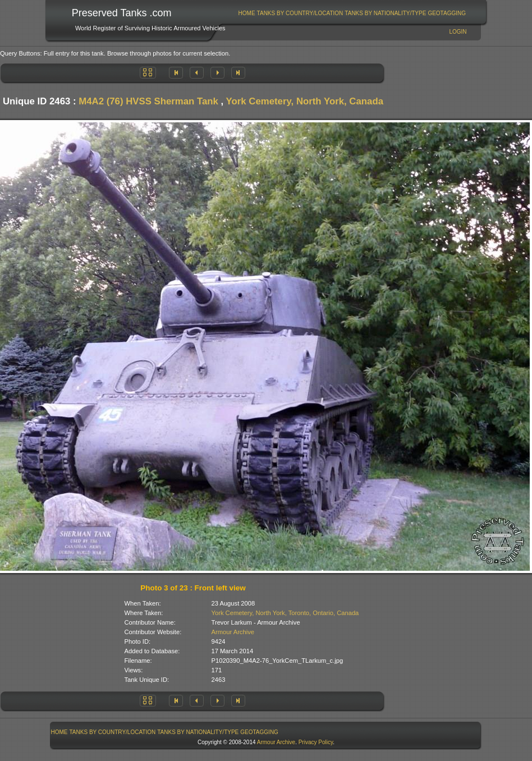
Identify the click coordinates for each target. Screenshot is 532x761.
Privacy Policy (316, 742)
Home (247, 13)
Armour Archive (233, 632)
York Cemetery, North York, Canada (305, 101)
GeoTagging (447, 13)
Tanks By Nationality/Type (385, 13)
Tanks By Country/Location (300, 13)
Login (458, 32)
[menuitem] (247, 13)
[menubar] (352, 13)
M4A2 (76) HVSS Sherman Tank (148, 101)
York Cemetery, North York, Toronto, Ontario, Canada (285, 613)
